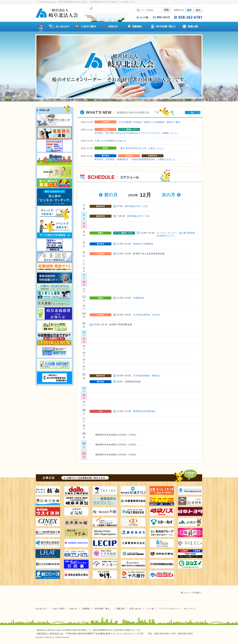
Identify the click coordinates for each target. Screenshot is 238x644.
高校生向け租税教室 (143, 244)
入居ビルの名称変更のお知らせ (110, 141)
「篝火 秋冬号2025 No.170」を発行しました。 (142, 148)
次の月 (168, 195)
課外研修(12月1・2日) (136, 206)
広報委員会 (139, 298)
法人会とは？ (42, 609)
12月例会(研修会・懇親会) (147, 376)
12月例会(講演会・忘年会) (147, 315)
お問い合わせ (135, 609)
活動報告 (86, 609)
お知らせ (73, 609)
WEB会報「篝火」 (103, 609)
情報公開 (120, 609)
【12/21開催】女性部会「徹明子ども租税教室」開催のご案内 (149, 122)
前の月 (111, 195)
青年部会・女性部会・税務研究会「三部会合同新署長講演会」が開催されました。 (136, 159)
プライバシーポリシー (169, 609)
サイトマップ (190, 609)
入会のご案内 (58, 609)
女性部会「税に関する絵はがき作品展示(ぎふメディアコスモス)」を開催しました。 (137, 133)
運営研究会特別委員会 (144, 411)
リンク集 (150, 609)
